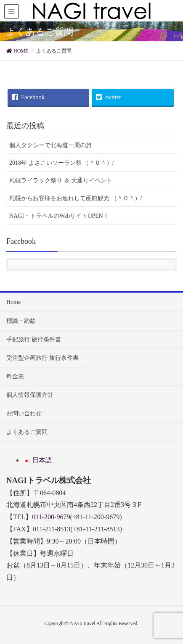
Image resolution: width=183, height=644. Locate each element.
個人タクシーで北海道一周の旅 (50, 145)
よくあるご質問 (27, 432)
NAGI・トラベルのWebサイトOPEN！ (59, 216)
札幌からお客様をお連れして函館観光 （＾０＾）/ (76, 198)
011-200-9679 (51, 517)
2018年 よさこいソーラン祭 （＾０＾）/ (62, 163)
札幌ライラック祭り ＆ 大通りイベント (61, 181)
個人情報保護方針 (30, 395)
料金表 (15, 376)
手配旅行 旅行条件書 (34, 339)
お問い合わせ (24, 413)
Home (13, 302)
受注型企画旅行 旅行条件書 (42, 358)
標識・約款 (21, 321)
